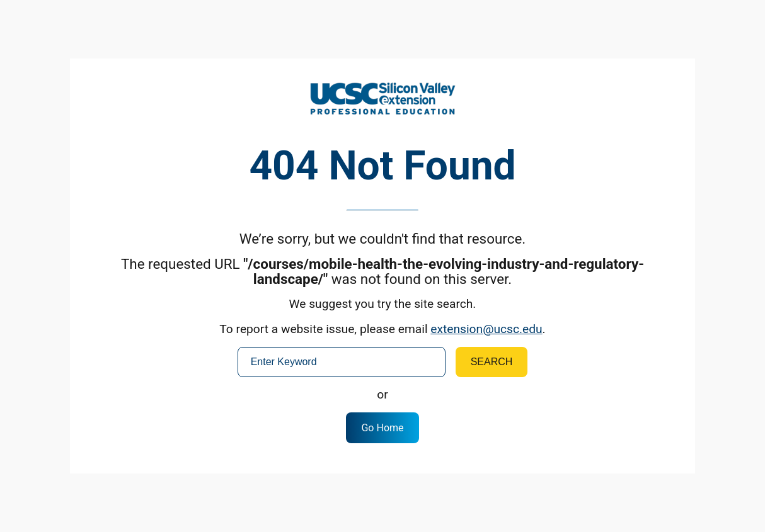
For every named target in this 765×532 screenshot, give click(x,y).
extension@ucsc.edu (486, 329)
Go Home (382, 428)
